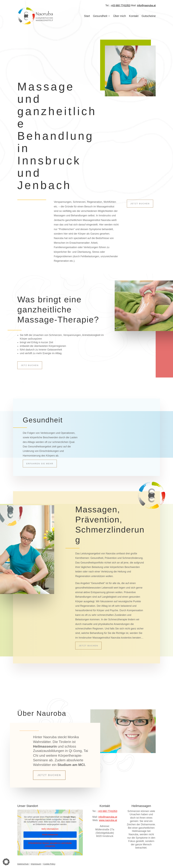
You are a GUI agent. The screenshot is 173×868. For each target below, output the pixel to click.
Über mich (120, 16)
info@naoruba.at (146, 5)
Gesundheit (100, 16)
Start (87, 16)
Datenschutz (23, 863)
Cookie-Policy (49, 863)
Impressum (36, 863)
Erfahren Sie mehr (40, 464)
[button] (6, 862)
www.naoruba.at (108, 819)
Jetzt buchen (140, 204)
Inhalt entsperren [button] (50, 833)
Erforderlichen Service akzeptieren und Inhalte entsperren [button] (50, 843)
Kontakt (134, 16)
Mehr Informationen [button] (50, 828)
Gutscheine (149, 16)
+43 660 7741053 (120, 5)
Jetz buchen (30, 365)
